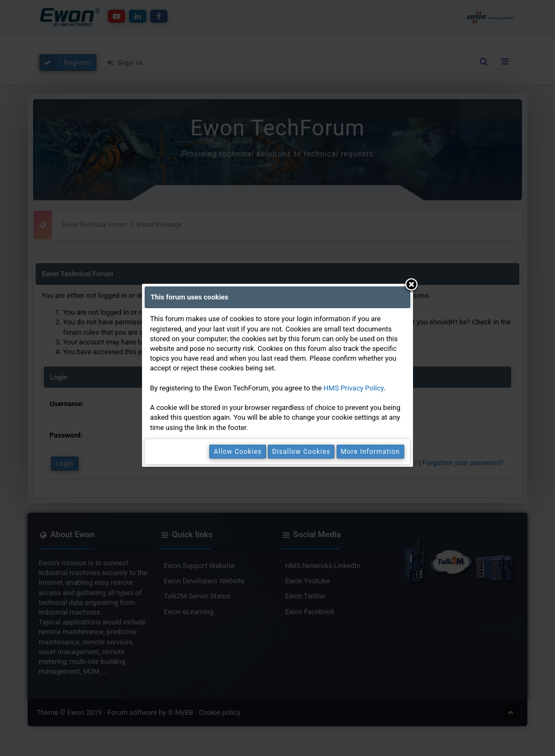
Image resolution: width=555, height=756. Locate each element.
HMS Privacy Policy (354, 388)
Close (411, 285)
